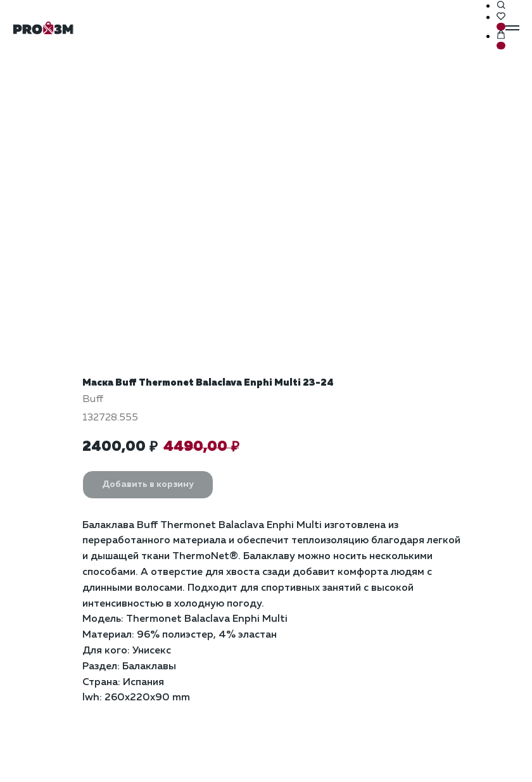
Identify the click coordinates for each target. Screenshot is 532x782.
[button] (501, 6)
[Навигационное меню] (512, 28)
